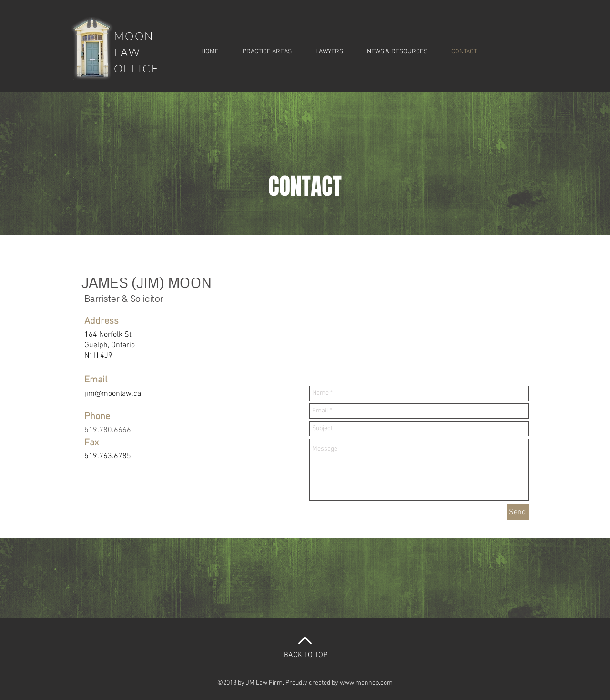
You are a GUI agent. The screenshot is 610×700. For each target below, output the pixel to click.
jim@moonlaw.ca (113, 394)
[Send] (518, 512)
